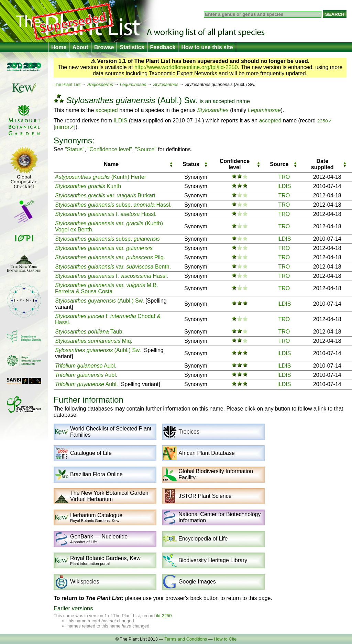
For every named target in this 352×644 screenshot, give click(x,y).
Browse (104, 47)
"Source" (146, 149)
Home (59, 47)
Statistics (132, 47)
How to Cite (225, 639)
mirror (62, 127)
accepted (224, 101)
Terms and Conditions (186, 639)
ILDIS (120, 121)
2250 (323, 121)
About (80, 47)
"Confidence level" (110, 149)
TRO (284, 177)
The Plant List (67, 84)
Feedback (163, 47)
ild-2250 (164, 616)
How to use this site (207, 47)
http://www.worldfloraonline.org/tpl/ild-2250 (186, 67)
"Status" (75, 149)
